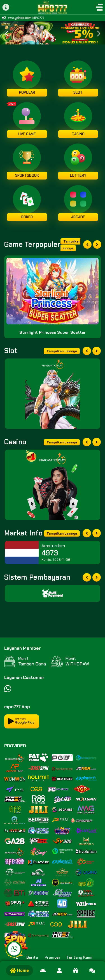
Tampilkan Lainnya (70, 245)
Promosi (52, 957)
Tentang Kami (79, 957)
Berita (32, 957)
